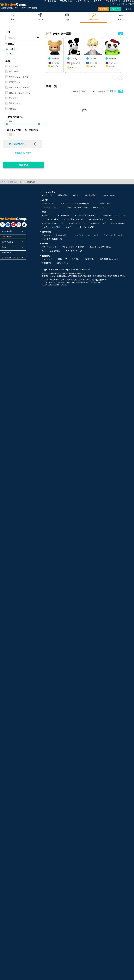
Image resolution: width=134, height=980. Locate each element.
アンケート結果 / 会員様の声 (73, 247)
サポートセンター (74, 251)
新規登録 (103, 9)
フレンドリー (15, 98)
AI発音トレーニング (98, 223)
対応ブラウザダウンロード (77, 207)
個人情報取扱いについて (109, 259)
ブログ (68, 227)
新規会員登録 (63, 195)
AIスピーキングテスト (77, 223)
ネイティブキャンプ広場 (51, 227)
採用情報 (46, 263)
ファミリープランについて (52, 207)
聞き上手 (13, 109)
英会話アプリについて (101, 207)
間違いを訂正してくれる (20, 93)
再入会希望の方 (91, 195)
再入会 (128, 9)
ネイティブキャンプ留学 (123, 4)
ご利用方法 (63, 203)
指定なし (12, 38)
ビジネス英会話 (7, 242)
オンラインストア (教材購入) (85, 215)
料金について (106, 203)
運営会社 (62, 259)
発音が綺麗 (14, 71)
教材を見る (46, 215)
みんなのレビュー (63, 235)
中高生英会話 (7, 236)
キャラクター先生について (52, 239)
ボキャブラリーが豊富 (19, 77)
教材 (12, 54)
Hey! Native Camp (118, 223)
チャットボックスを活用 (20, 87)
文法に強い (14, 66)
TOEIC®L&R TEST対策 (50, 219)
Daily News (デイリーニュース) (100, 219)
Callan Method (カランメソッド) (114, 215)
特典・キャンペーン (49, 247)
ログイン (116, 9)
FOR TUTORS (109, 195)
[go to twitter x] (2, 225)
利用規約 (76, 259)
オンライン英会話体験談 (51, 251)
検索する (24, 165)
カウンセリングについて (113, 235)
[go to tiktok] (24, 225)
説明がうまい (15, 82)
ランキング (46, 235)
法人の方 (5, 247)
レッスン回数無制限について (84, 203)
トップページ (47, 195)
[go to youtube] (13, 225)
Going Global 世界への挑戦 (100, 247)
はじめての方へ (48, 203)
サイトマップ (47, 259)
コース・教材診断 (62, 215)
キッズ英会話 (7, 231)
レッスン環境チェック (73, 219)
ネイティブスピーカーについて (86, 235)
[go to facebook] (8, 225)
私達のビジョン (62, 263)
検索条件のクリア (23, 153)
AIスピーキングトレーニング (53, 223)
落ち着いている (16, 103)
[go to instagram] (19, 225)
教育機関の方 (7, 252)
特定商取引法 (89, 259)
